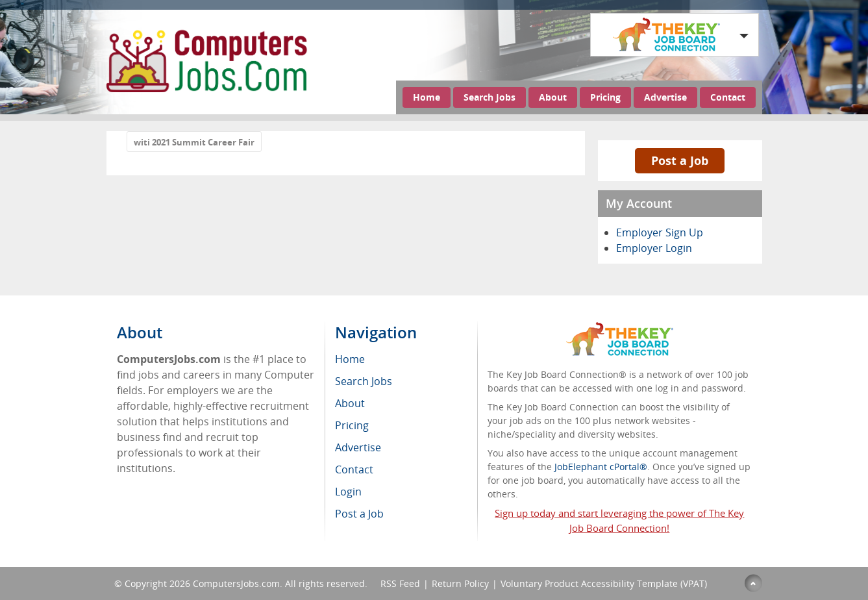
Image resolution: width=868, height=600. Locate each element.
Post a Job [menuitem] (359, 514)
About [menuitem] (350, 403)
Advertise (665, 97)
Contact (728, 97)
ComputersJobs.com (236, 583)
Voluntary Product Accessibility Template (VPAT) (604, 583)
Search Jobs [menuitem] (364, 381)
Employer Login (654, 248)
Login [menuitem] (348, 492)
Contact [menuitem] (354, 469)
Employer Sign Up (660, 232)
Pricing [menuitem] (352, 425)
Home (427, 97)
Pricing (605, 97)
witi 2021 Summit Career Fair (194, 142)
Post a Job (680, 160)
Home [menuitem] (350, 359)
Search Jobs (490, 97)
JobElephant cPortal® (601, 467)
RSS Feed (400, 583)
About (553, 97)
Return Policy (460, 583)
